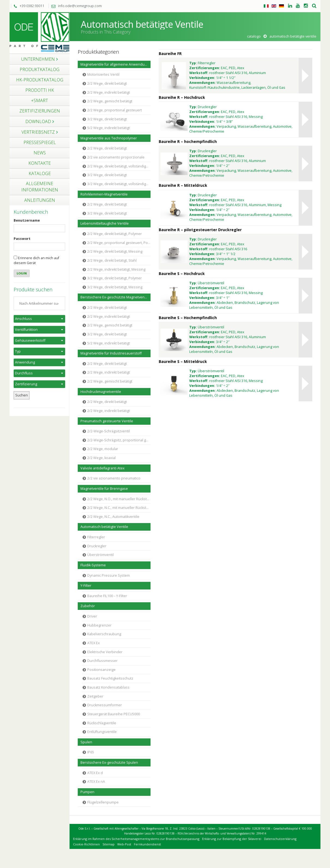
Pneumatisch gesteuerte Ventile (107, 421)
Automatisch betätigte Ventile (104, 527)
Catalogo (254, 36)
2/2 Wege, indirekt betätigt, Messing (116, 269)
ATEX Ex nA (96, 782)
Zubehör (88, 606)
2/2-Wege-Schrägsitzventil (109, 431)
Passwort (22, 239)
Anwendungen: (202, 83)
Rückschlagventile (102, 723)
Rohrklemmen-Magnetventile (104, 194)
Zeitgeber (95, 696)
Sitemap (109, 844)
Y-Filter (86, 586)
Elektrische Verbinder (105, 652)
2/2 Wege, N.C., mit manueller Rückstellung (119, 508)
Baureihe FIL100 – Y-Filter (107, 596)
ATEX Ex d (95, 773)
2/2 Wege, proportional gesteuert (115, 110)
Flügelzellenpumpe (103, 802)
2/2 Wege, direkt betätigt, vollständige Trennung (119, 166)
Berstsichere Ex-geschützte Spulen (109, 762)
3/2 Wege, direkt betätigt (107, 119)
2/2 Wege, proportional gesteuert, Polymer (119, 243)
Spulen (86, 742)
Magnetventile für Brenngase (104, 489)
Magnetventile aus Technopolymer (109, 138)
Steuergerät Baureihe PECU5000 (114, 714)
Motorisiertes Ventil (103, 74)
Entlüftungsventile (102, 732)
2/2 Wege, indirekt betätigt (109, 92)
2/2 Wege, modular (103, 449)
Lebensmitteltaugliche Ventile (105, 223)
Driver (92, 616)
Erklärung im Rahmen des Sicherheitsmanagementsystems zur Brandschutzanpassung (136, 839)
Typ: (193, 63)
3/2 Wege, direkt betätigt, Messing (115, 287)
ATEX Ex (94, 643)
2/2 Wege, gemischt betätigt (110, 101)
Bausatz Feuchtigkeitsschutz (110, 678)
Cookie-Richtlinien (86, 844)
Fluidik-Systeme (93, 565)
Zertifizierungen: (205, 68)
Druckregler (97, 546)
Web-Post (124, 844)
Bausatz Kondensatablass (108, 687)
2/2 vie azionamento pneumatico (114, 478)
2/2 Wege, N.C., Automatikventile (113, 517)
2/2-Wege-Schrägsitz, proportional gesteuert (119, 440)
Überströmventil (100, 555)
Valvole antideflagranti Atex (103, 468)
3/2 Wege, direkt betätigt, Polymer (115, 278)
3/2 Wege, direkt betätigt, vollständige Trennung (119, 184)
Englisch (274, 6)
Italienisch (266, 6)
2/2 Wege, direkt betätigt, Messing (115, 251)
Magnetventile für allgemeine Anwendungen (115, 64)
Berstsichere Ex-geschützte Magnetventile (115, 297)
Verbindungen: (202, 78)
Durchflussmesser (102, 661)
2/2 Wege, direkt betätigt (107, 83)
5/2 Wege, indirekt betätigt (109, 128)
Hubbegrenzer (99, 625)
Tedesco (281, 6)
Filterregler (96, 537)
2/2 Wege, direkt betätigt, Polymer (115, 234)
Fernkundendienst (147, 844)
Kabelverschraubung (104, 634)
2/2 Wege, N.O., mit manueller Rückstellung (119, 499)
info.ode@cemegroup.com (75, 6)
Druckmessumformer (105, 705)
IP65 (91, 752)
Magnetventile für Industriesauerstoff (111, 353)
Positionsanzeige (101, 670)
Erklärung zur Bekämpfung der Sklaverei (232, 839)
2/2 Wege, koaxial (101, 458)
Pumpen (87, 792)
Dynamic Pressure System (109, 575)
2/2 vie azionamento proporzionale (116, 157)
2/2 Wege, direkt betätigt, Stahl (112, 260)
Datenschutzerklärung (280, 839)
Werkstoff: (199, 73)
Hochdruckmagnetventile (101, 392)
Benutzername (27, 220)
